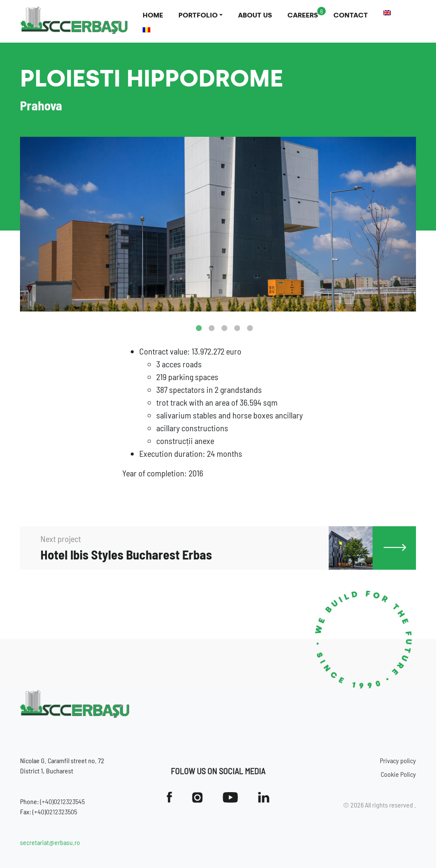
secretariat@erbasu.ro (50, 842)
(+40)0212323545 (62, 801)
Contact (351, 15)
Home (153, 15)
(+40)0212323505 (55, 812)
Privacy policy (398, 760)
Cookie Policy (398, 774)
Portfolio (198, 15)
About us (255, 15)
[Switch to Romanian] (146, 30)
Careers (303, 15)
